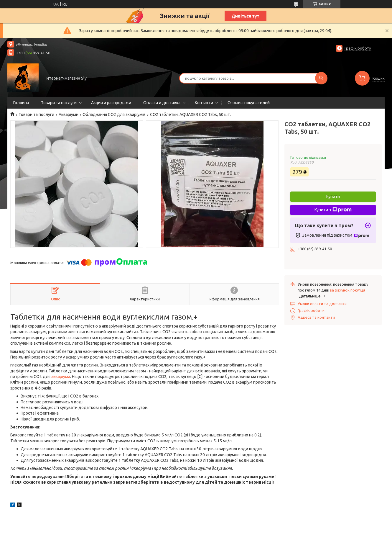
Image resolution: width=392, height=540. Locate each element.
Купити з (333, 210)
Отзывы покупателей (249, 103)
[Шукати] (321, 78)
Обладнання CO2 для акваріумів (114, 114)
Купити (333, 197)
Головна (21, 103)
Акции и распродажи (111, 103)
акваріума (61, 377)
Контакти (204, 103)
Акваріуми (69, 114)
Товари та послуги (59, 103)
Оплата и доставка (162, 103)
